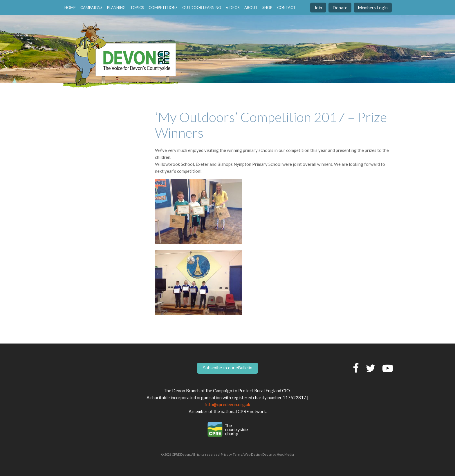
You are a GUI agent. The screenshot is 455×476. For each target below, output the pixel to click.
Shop (267, 8)
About (251, 8)
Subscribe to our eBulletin (228, 368)
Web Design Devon (258, 454)
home (70, 8)
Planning (116, 8)
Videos (233, 8)
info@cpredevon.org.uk (228, 404)
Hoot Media (285, 454)
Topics (137, 8)
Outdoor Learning (202, 8)
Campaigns (91, 8)
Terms (238, 454)
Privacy (226, 454)
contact (286, 8)
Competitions (163, 8)
